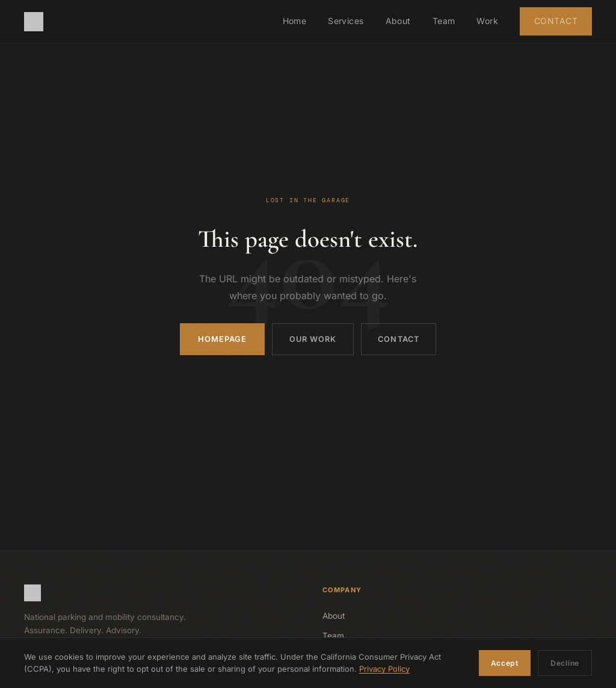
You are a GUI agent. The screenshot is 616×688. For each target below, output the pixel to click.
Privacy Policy (384, 669)
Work (487, 21)
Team (444, 21)
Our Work (310, 339)
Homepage (218, 339)
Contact (556, 21)
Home (295, 21)
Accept (505, 663)
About (398, 21)
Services (346, 21)
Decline (565, 663)
